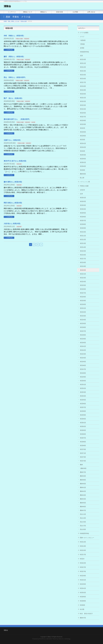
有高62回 (83, 426)
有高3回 (82, 140)
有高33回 (83, 316)
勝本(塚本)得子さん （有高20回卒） (17, 119)
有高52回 (83, 388)
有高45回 (83, 362)
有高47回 (83, 369)
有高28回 (83, 120)
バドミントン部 (85, 182)
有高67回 (83, 438)
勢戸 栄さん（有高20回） (13, 98)
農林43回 (83, 495)
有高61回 (83, 162)
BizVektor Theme (52, 639)
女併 (81, 194)
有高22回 (83, 101)
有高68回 (83, 442)
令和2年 (82, 190)
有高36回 (83, 136)
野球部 (83, 44)
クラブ (82, 37)
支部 (81, 56)
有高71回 (83, 453)
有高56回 (83, 404)
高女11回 (83, 514)
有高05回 (83, 213)
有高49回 (83, 377)
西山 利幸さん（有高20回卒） (15, 77)
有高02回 (83, 201)
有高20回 (27, 39)
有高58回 (83, 411)
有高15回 (83, 75)
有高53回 (83, 155)
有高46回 (83, 365)
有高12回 (83, 67)
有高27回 (83, 117)
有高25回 (83, 113)
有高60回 (83, 419)
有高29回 (83, 124)
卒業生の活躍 (19, 39)
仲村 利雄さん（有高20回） (14, 36)
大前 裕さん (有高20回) (12, 224)
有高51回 (83, 384)
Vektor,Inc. (61, 639)
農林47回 (83, 510)
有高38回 (83, 335)
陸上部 (82, 178)
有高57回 (83, 407)
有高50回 (83, 381)
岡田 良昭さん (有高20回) (13, 203)
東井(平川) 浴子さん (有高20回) (15, 161)
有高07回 (83, 220)
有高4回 (82, 151)
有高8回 (83, 40)
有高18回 (83, 86)
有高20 (82, 559)
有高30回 (83, 132)
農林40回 (83, 484)
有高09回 (83, 228)
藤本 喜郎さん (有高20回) (13, 182)
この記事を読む (9, 50)
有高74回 (83, 461)
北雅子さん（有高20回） (13, 140)
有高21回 (83, 98)
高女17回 (83, 526)
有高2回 (82, 128)
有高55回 (83, 159)
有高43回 (83, 354)
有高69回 (83, 446)
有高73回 (83, 457)
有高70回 (83, 449)
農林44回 (83, 499)
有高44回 (83, 358)
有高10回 (83, 59)
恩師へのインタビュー (87, 538)
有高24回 (83, 109)
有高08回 (83, 224)
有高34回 (83, 320)
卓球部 (82, 48)
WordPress (42, 639)
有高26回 (83, 289)
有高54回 (83, 396)
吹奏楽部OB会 (84, 52)
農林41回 (83, 487)
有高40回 (83, 343)
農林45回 (83, 503)
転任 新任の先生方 (86, 614)
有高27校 (83, 571)
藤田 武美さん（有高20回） (14, 57)
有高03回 (83, 205)
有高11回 (83, 63)
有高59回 (83, 415)
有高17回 (83, 82)
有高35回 (83, 323)
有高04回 (83, 209)
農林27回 (83, 472)
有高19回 (83, 90)
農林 (81, 465)
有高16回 (83, 79)
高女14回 (83, 518)
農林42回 (83, 491)
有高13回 (83, 71)
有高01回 (83, 198)
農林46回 (83, 507)
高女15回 (83, 522)
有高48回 (83, 373)
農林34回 (83, 476)
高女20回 (83, 529)
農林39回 (83, 468)
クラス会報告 (84, 33)
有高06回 (83, 217)
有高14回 (83, 247)
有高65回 (83, 430)
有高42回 (83, 147)
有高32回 (83, 312)
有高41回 (83, 143)
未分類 (33, 122)
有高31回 (83, 308)
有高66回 (83, 434)
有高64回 (83, 166)
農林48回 (83, 174)
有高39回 (83, 339)
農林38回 (83, 480)
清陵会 (7, 6)
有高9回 (82, 170)
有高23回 (83, 105)
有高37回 (83, 331)
